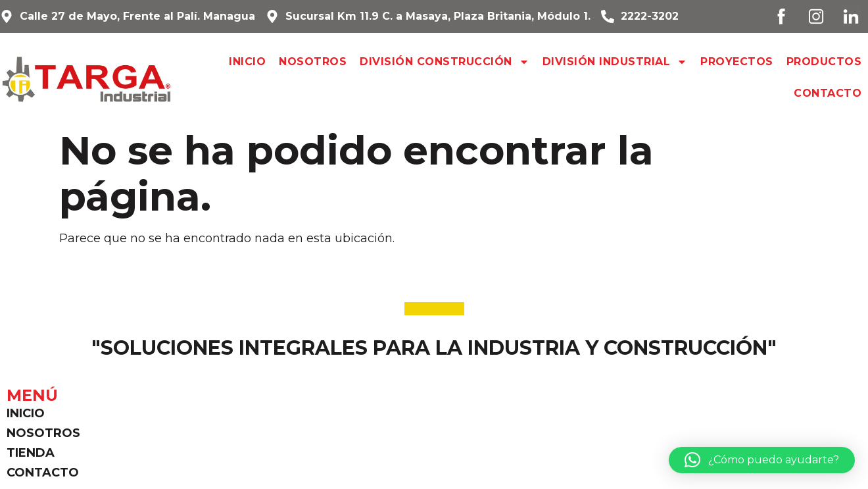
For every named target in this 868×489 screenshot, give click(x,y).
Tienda (31, 453)
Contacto (828, 93)
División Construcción (445, 62)
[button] (762, 460)
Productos (824, 62)
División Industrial (615, 62)
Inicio (247, 62)
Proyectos (737, 62)
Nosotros (313, 62)
